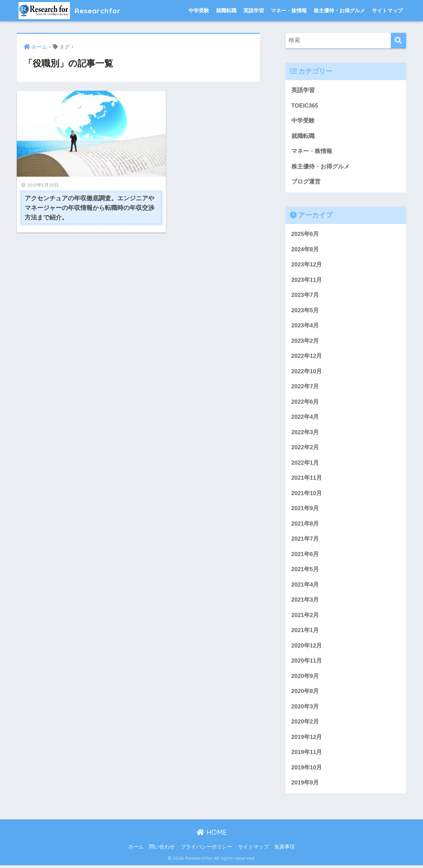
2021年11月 (307, 480)
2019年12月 (307, 740)
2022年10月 (307, 372)
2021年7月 (305, 541)
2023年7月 (305, 296)
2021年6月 (305, 556)
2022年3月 (305, 434)
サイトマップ (387, 10)
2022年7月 (305, 388)
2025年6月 (305, 235)
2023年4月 (305, 326)
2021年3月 (305, 602)
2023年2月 (305, 342)
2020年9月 (305, 678)
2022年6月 (305, 403)
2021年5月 (305, 571)
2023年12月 (307, 265)
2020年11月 (307, 663)
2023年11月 (307, 281)
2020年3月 (305, 709)
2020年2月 (305, 724)
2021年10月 (307, 495)
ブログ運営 (306, 182)
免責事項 (285, 850)
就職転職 (226, 10)
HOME (212, 835)
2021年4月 (305, 587)
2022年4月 (305, 418)
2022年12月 (307, 357)
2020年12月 (307, 648)
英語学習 (254, 10)
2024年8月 (305, 250)
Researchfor (72, 10)
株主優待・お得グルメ (339, 10)
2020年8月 (305, 694)
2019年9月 (305, 786)
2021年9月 (305, 510)
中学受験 (199, 10)
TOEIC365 (305, 106)
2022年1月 (305, 464)
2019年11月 (307, 755)
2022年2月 (305, 449)
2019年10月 (307, 770)
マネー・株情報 (289, 10)
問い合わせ (162, 850)
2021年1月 (305, 633)
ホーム (136, 850)
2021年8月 (305, 525)
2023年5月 (305, 311)
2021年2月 (305, 617)
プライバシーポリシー (206, 850)
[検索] (398, 41)
